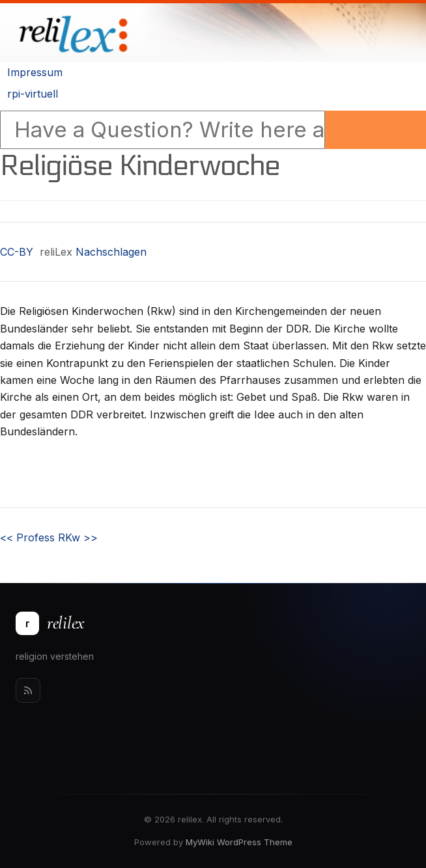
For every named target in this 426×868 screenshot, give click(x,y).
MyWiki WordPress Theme (239, 842)
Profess (27, 537)
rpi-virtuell (33, 94)
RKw (78, 537)
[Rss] (28, 690)
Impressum (35, 72)
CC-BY (17, 252)
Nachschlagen (111, 252)
